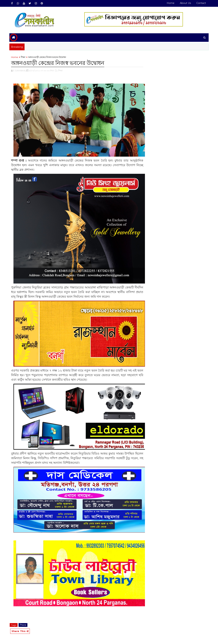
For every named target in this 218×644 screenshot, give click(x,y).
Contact (201, 3)
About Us (185, 3)
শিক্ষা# (23, 625)
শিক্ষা (23, 57)
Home (171, 3)
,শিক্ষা (60, 70)
